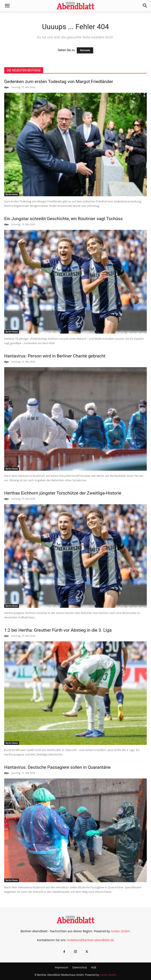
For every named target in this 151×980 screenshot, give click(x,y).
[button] (7, 6)
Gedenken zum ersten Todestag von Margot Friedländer (59, 82)
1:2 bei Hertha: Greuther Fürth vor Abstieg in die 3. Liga (58, 630)
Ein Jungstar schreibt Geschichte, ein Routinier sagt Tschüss (63, 219)
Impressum (61, 967)
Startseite (85, 50)
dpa (6, 87)
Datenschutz (80, 967)
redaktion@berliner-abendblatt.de (91, 940)
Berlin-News (12, 194)
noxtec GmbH (120, 931)
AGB (94, 967)
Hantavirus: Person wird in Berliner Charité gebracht (55, 356)
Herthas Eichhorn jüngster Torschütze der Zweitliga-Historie (63, 493)
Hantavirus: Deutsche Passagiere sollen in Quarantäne (57, 767)
